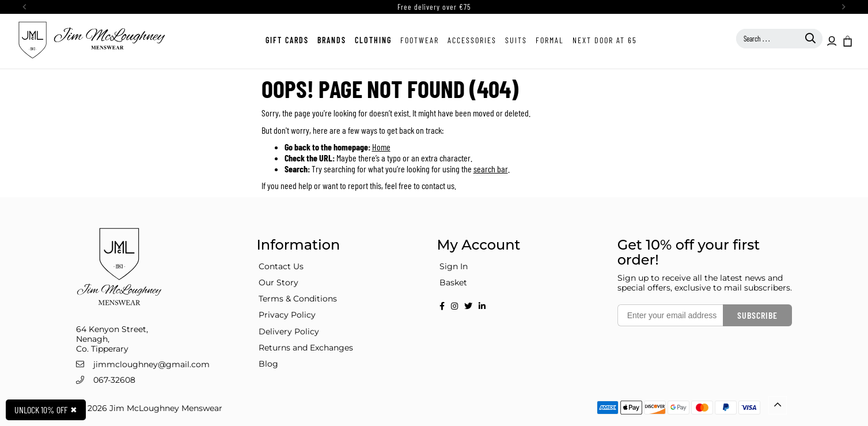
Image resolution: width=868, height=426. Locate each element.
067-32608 (114, 380)
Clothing (373, 40)
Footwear (420, 40)
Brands (332, 40)
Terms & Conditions (298, 299)
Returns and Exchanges (306, 348)
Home (381, 147)
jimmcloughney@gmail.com (151, 364)
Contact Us (281, 266)
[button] (847, 40)
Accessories (472, 40)
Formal (550, 40)
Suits (516, 40)
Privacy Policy (287, 315)
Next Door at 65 (605, 40)
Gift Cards (287, 40)
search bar (491, 169)
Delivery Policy (289, 331)
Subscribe (757, 315)
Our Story (278, 282)
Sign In (454, 266)
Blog (268, 364)
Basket (453, 282)
